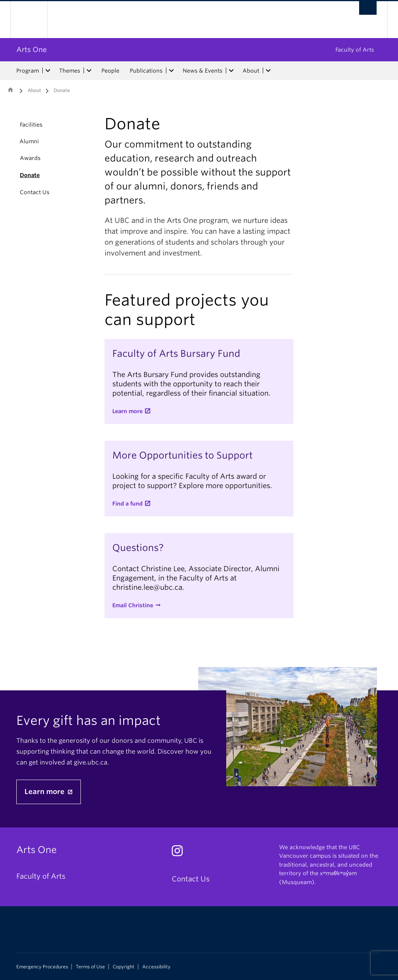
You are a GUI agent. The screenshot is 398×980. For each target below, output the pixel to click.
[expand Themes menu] (89, 71)
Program (28, 71)
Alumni (29, 141)
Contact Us (35, 192)
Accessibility (156, 967)
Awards (30, 158)
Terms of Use (90, 967)
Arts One (31, 50)
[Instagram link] (180, 853)
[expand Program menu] (48, 71)
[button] (11, 141)
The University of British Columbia (35, 20)
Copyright (124, 967)
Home (10, 90)
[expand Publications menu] (171, 71)
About (251, 71)
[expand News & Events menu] (231, 71)
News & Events (202, 71)
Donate (30, 175)
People (110, 71)
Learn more (127, 411)
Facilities (31, 125)
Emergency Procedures (42, 967)
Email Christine (133, 605)
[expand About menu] (268, 71)
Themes (70, 71)
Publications (146, 71)
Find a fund (127, 504)
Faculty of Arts (355, 50)
